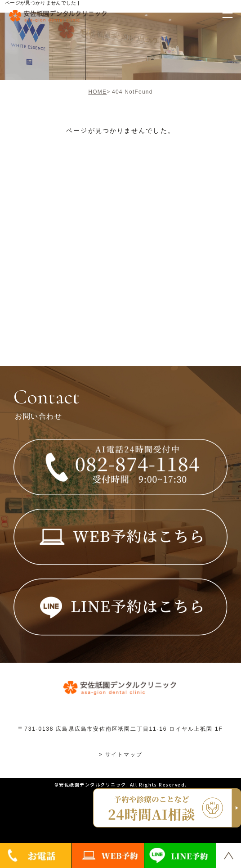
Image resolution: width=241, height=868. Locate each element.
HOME (97, 92)
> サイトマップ (121, 755)
